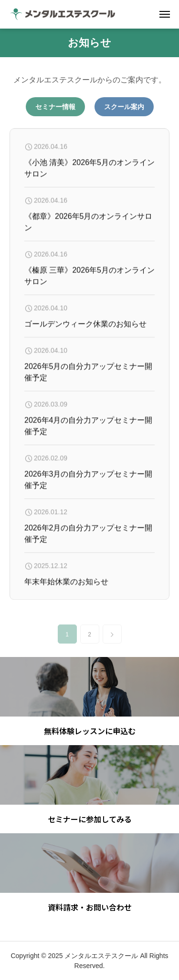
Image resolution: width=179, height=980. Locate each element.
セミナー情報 (55, 107)
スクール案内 (124, 107)
